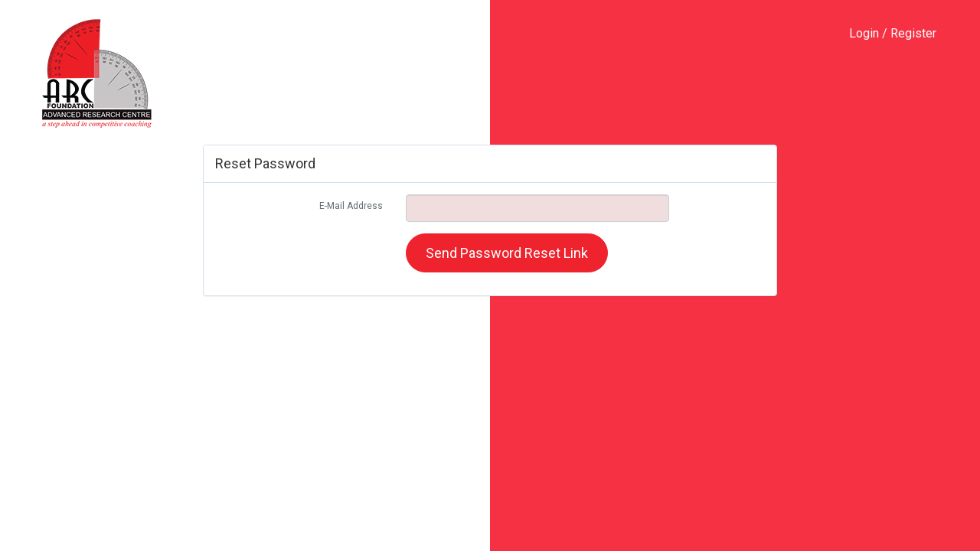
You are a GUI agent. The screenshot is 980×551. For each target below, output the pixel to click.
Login (864, 33)
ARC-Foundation (97, 73)
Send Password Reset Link (507, 253)
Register (913, 33)
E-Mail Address (351, 206)
